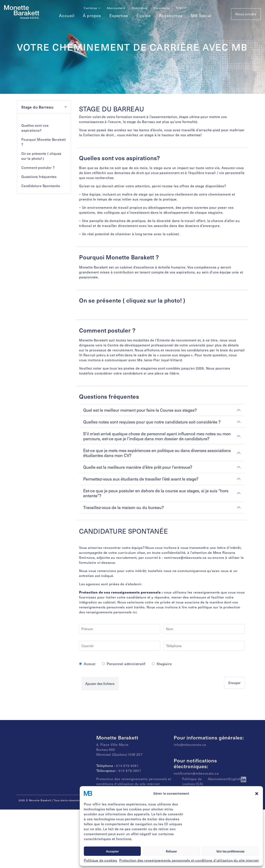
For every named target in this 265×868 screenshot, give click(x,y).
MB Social (201, 15)
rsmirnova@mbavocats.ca (185, 557)
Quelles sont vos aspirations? (35, 128)
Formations (162, 8)
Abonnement (116, 8)
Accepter (112, 851)
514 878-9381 (127, 766)
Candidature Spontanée (41, 186)
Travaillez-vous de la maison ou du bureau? (123, 507)
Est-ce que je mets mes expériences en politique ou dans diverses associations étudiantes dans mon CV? (157, 453)
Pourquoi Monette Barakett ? (44, 142)
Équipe (144, 15)
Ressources (171, 15)
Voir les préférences (230, 851)
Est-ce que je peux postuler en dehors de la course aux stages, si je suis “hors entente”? (156, 493)
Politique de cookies (101, 860)
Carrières (92, 8)
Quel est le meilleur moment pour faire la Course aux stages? (140, 410)
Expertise (119, 15)
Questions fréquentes (39, 177)
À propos (92, 15)
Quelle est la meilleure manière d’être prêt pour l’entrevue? (138, 467)
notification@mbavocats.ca (196, 773)
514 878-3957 (130, 771)
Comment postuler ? (38, 168)
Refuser (171, 851)
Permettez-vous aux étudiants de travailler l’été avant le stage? (141, 479)
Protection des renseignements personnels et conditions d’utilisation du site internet (189, 860)
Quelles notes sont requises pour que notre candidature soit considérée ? (152, 422)
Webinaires (140, 8)
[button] (257, 793)
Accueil (67, 15)
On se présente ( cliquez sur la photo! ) (41, 156)
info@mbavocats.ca (190, 745)
